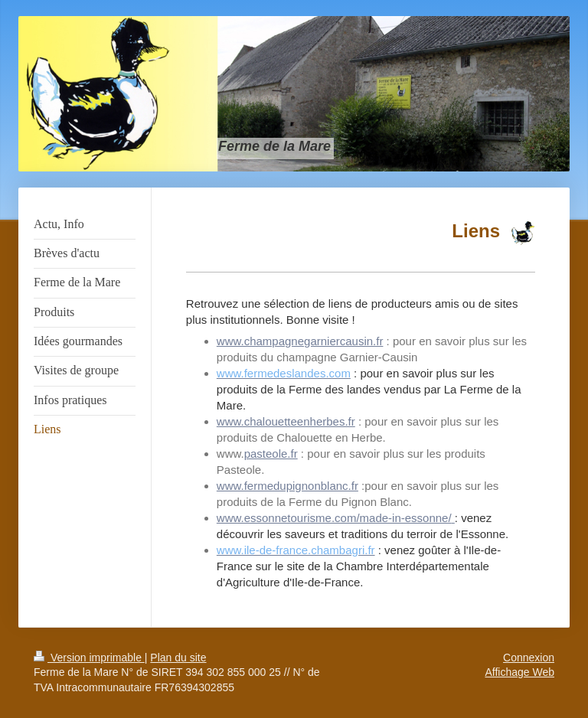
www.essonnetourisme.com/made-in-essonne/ (334, 518)
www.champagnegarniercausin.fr (300, 341)
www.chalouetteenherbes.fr (286, 421)
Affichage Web (519, 672)
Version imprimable (89, 658)
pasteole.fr (271, 454)
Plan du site (178, 658)
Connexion (529, 658)
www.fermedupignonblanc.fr (287, 486)
